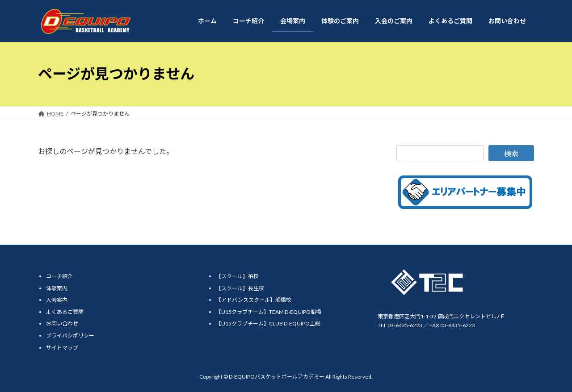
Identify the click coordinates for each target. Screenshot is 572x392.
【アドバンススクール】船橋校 (254, 300)
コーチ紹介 (59, 276)
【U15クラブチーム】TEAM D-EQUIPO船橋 (269, 311)
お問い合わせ (62, 323)
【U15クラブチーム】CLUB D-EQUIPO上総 (268, 323)
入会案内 (57, 300)
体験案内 (57, 288)
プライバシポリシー (70, 336)
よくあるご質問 (65, 311)
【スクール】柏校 (237, 276)
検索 (511, 153)
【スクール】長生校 (240, 288)
